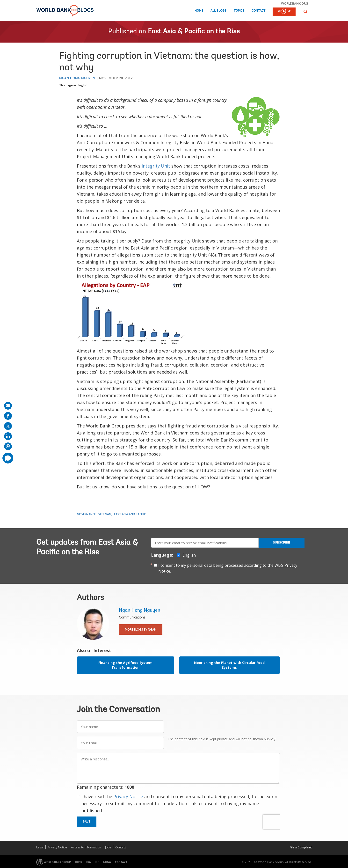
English (83, 85)
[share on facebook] (8, 416)
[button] (305, 11)
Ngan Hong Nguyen (77, 78)
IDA (88, 862)
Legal (40, 847)
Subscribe (281, 543)
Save (87, 822)
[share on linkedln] (8, 436)
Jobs (108, 847)
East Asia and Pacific (130, 514)
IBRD (78, 862)
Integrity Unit (156, 166)
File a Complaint (301, 847)
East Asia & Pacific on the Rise (194, 32)
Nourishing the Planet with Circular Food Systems (229, 665)
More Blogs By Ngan (141, 629)
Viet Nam (105, 514)
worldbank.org (295, 3)
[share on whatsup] (8, 446)
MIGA (107, 862)
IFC (97, 862)
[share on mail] (8, 406)
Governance (86, 514)
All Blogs (218, 11)
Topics (239, 11)
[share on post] (8, 426)
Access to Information (86, 847)
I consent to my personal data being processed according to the (228, 568)
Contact (258, 11)
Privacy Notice (128, 796)
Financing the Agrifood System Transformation (125, 665)
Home (199, 11)
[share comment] (8, 458)
